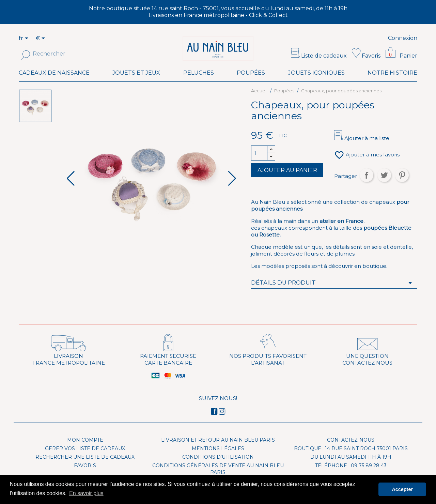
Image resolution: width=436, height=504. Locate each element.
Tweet (384, 185)
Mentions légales (218, 459)
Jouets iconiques (316, 83)
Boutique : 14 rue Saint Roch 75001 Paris (351, 459)
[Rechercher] (64, 54)
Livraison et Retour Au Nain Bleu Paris (218, 450)
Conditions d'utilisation (218, 467)
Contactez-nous (351, 450)
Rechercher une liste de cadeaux (85, 467)
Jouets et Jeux (136, 83)
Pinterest (402, 185)
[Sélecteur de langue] (28, 39)
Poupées (251, 83)
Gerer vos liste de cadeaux (85, 459)
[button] (232, 189)
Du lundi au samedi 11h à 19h (351, 467)
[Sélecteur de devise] (42, 39)
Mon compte (85, 450)
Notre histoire (392, 83)
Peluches (199, 83)
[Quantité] (259, 163)
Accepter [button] (402, 489)
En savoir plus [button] (86, 493)
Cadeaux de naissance (54, 83)
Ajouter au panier (287, 180)
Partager (367, 185)
